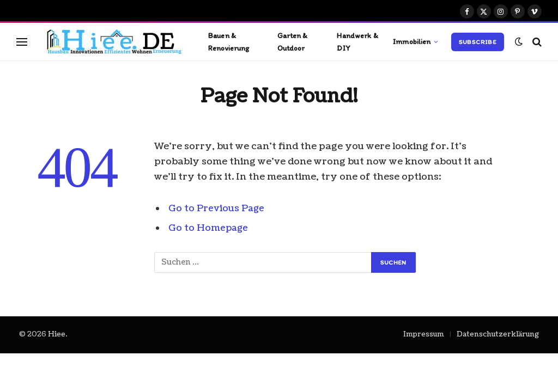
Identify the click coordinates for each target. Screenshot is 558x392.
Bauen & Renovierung (229, 41)
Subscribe (478, 42)
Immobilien (412, 41)
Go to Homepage (209, 228)
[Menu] (22, 42)
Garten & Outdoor (293, 41)
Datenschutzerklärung (498, 334)
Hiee (57, 334)
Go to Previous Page (217, 208)
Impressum (424, 334)
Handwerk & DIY (357, 41)
